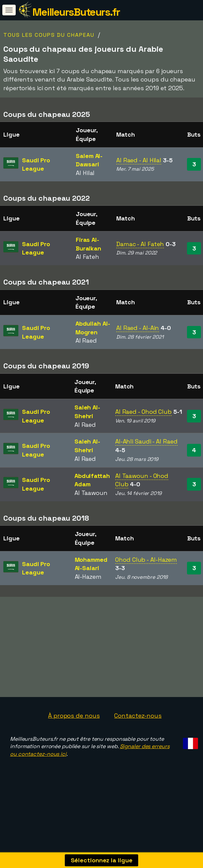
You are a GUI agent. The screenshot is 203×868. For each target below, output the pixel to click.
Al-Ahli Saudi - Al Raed (146, 441)
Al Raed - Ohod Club (143, 412)
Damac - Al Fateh (140, 244)
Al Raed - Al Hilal (139, 160)
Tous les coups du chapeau (49, 35)
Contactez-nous (138, 720)
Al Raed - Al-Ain (138, 328)
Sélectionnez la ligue (102, 860)
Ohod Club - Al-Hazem (146, 560)
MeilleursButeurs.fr (76, 12)
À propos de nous (74, 720)
